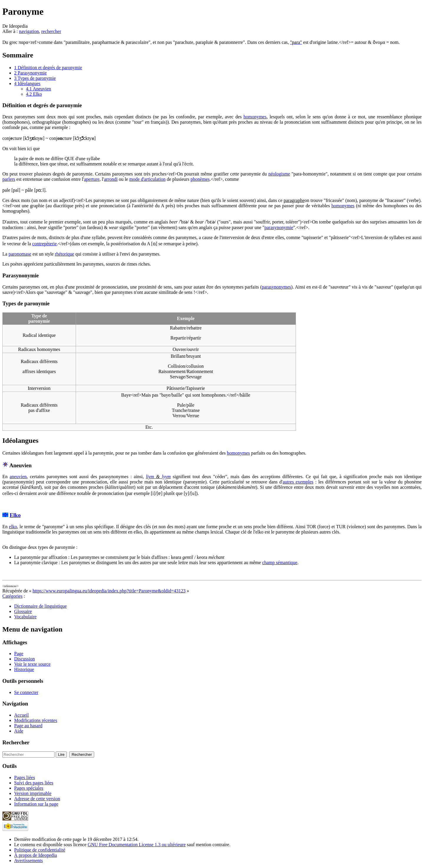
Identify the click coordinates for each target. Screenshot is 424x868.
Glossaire (23, 611)
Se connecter (26, 692)
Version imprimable (33, 793)
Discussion (24, 659)
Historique (24, 669)
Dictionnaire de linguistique (40, 606)
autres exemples (298, 482)
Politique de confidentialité (40, 850)
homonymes (255, 117)
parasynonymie (279, 227)
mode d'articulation (147, 179)
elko (13, 527)
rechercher (51, 31)
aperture (92, 179)
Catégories (12, 596)
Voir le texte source (32, 664)
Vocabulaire (25, 617)
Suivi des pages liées (34, 783)
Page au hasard (28, 726)
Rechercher (16, 742)
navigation (29, 31)
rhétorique (64, 254)
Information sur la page (36, 804)
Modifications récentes (36, 720)
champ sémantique (280, 563)
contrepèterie (44, 244)
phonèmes (200, 179)
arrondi (111, 179)
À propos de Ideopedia (35, 855)
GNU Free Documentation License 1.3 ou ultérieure (137, 845)
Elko (15, 515)
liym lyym (158, 477)
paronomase (20, 254)
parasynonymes (276, 287)
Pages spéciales (29, 788)
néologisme (279, 174)
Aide (19, 731)
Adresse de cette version (37, 799)
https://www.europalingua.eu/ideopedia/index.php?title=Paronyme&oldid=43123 (109, 591)
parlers (9, 179)
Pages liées (25, 777)
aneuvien (18, 477)
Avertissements (28, 860)
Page (19, 654)
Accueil (21, 715)
